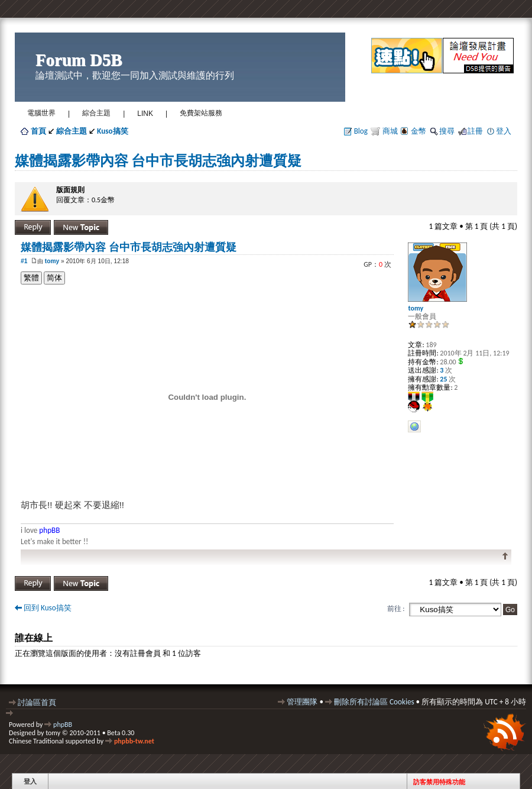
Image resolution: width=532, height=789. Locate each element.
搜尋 (447, 131)
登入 (504, 131)
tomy (52, 261)
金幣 (419, 131)
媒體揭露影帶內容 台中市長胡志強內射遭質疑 (158, 161)
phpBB (63, 725)
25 (443, 379)
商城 (389, 131)
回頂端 (505, 556)
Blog (361, 131)
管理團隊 (302, 702)
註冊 (475, 131)
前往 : (396, 609)
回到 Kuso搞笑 (48, 608)
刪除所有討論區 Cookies (374, 702)
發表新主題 (81, 227)
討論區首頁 (37, 702)
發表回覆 (33, 227)
